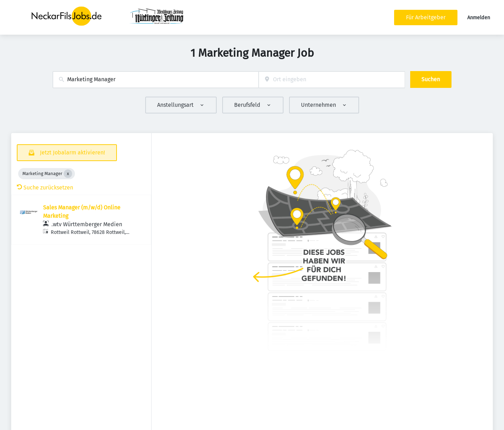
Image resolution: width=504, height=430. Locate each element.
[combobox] (156, 80)
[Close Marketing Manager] (68, 174)
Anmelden (479, 18)
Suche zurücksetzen (45, 188)
